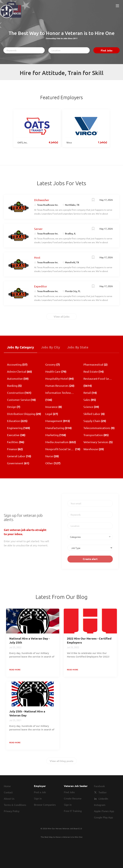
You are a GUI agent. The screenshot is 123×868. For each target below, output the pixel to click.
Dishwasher (42, 200)
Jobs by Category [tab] (20, 347)
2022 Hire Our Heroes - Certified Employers (89, 640)
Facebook (99, 786)
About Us (9, 798)
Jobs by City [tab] (51, 347)
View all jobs (62, 316)
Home (7, 786)
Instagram (100, 805)
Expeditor (41, 286)
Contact (8, 792)
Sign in (38, 798)
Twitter (103, 792)
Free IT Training (73, 811)
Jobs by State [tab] (78, 347)
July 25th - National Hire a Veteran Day (27, 713)
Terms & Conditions (15, 805)
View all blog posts (61, 761)
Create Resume (73, 798)
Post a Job (40, 792)
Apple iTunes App (104, 811)
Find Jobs (107, 50)
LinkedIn (103, 798)
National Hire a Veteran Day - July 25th (29, 640)
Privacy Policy (12, 811)
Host (37, 257)
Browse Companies (45, 805)
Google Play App (103, 817)
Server (38, 229)
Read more (15, 670)
